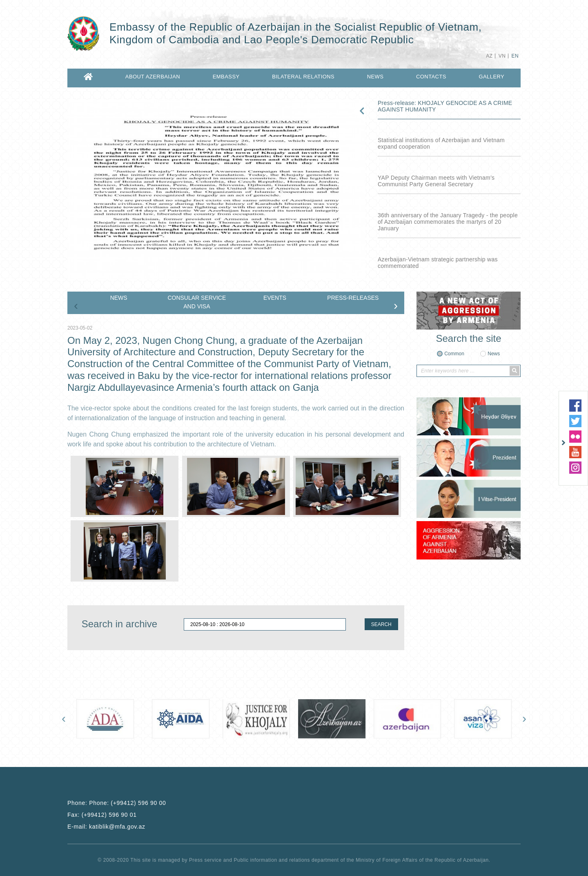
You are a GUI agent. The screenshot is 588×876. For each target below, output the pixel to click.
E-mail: (106, 827)
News (494, 354)
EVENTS (275, 298)
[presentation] (76, 305)
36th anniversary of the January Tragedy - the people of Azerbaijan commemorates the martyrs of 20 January (448, 222)
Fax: (102, 815)
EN (515, 56)
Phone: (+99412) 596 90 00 (127, 803)
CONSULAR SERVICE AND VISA (197, 302)
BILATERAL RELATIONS (303, 77)
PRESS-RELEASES (353, 298)
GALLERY (491, 77)
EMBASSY (226, 77)
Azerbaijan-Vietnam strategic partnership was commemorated (438, 263)
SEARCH (381, 624)
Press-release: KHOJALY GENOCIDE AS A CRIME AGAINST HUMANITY (445, 106)
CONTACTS (431, 77)
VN (502, 56)
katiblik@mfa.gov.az (117, 827)
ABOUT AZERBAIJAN (153, 77)
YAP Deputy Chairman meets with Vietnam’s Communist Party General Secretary (436, 181)
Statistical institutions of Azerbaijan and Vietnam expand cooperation (441, 143)
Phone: (117, 803)
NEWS (375, 77)
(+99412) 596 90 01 (109, 815)
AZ (489, 56)
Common (454, 354)
